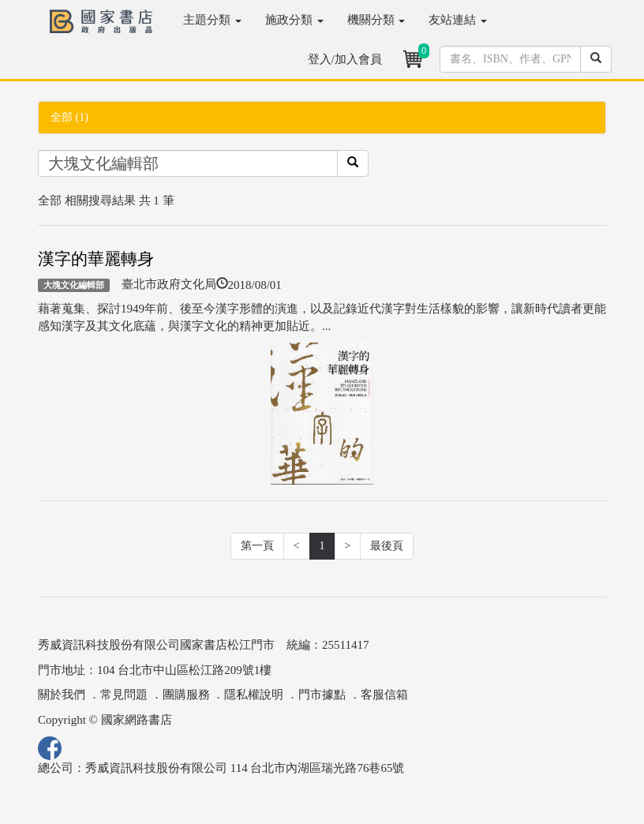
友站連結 (458, 20)
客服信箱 (384, 695)
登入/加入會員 (345, 59)
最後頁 (387, 546)
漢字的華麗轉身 (96, 259)
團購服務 (186, 695)
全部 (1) (69, 117)
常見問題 (124, 695)
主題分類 (212, 20)
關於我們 (62, 695)
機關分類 (376, 20)
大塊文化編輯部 (74, 285)
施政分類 (294, 20)
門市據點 (322, 695)
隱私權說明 (254, 695)
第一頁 (257, 546)
